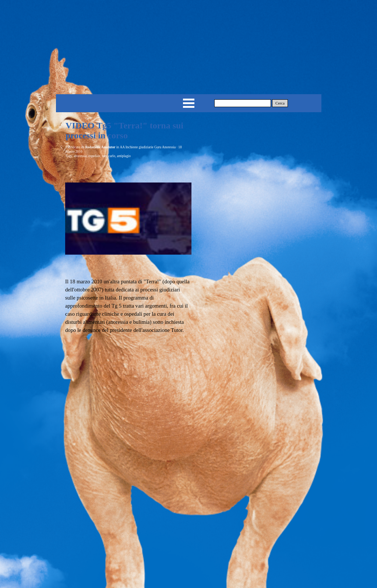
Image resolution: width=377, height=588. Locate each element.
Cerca (280, 103)
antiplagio (124, 156)
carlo (112, 156)
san (104, 156)
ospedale (94, 156)
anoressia (80, 156)
